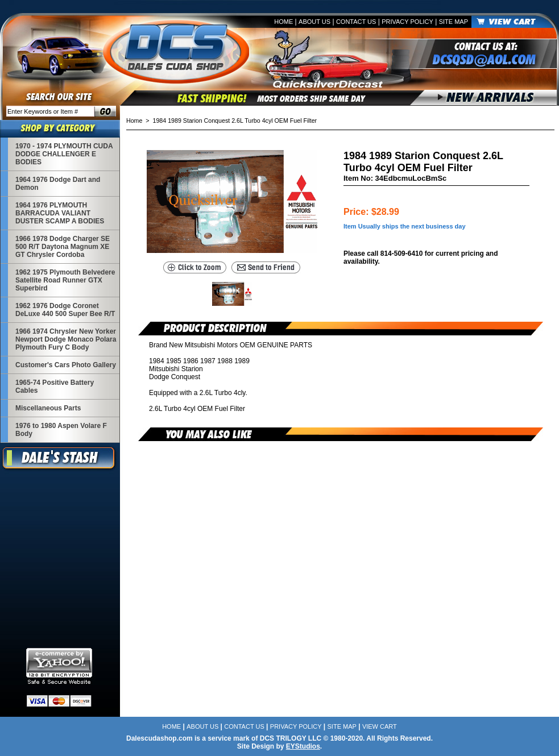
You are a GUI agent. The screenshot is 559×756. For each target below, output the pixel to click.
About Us (314, 22)
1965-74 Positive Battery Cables (55, 387)
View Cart (380, 726)
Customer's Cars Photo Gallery (66, 365)
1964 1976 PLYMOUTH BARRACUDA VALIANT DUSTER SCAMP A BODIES (60, 213)
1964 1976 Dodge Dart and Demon (58, 184)
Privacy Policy (407, 22)
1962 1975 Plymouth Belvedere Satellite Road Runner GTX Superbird (65, 280)
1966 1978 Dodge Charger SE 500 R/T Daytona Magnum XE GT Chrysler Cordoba (63, 247)
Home (283, 22)
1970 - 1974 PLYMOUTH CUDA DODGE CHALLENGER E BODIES (64, 154)
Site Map (454, 22)
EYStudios (303, 746)
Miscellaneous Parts (48, 408)
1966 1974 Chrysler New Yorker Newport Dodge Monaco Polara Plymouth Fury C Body (66, 339)
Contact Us (356, 22)
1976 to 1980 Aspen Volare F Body (61, 430)
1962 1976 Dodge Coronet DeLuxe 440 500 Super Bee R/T (65, 310)
